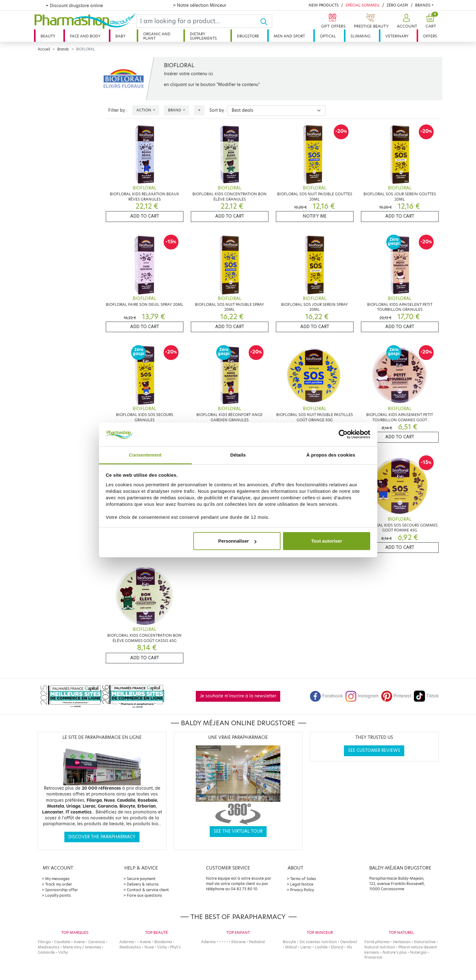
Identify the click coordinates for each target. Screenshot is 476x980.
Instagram (362, 696)
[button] (406, 21)
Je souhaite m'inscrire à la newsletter (238, 696)
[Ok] (266, 21)
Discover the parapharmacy (102, 837)
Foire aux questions (144, 895)
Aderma (127, 942)
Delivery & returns (143, 884)
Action (144, 110)
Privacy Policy (302, 890)
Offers (430, 36)
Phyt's (175, 947)
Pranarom (373, 957)
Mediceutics (49, 947)
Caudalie (62, 942)
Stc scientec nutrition (318, 942)
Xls (349, 947)
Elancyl (337, 947)
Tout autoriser (327, 541)
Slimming (360, 36)
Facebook (326, 696)
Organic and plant (157, 36)
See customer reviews (374, 750)
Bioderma (163, 942)
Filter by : (118, 110)
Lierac (306, 947)
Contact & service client (148, 890)
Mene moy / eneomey (82, 947)
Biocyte (289, 942)
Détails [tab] (238, 455)
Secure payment (141, 879)
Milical (291, 947)
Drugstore (248, 36)
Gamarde (46, 952)
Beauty (48, 36)
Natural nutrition (380, 947)
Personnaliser (237, 541)
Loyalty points (58, 895)
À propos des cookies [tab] (331, 455)
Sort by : (218, 110)
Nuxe (149, 947)
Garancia (96, 942)
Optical (328, 36)
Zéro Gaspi (397, 5)
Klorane (238, 942)
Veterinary (397, 36)
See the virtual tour (238, 831)
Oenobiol (349, 942)
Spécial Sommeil (363, 5)
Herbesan (402, 942)
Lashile (321, 947)
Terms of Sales (303, 879)
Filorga (44, 942)
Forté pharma (377, 942)
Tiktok (426, 696)
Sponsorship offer (62, 890)
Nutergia (418, 952)
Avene (79, 942)
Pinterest (396, 696)
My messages (57, 879)
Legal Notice (302, 884)
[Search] (198, 21)
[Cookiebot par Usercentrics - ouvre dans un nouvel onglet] (343, 435)
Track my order (59, 884)
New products (324, 5)
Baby (120, 36)
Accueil (44, 49)
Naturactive (425, 942)
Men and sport (289, 36)
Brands (423, 5)
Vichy (63, 952)
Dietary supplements (203, 36)
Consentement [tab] (145, 455)
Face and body (85, 36)
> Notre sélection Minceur (199, 5)
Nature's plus (395, 952)
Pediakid (257, 942)
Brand (175, 110)
